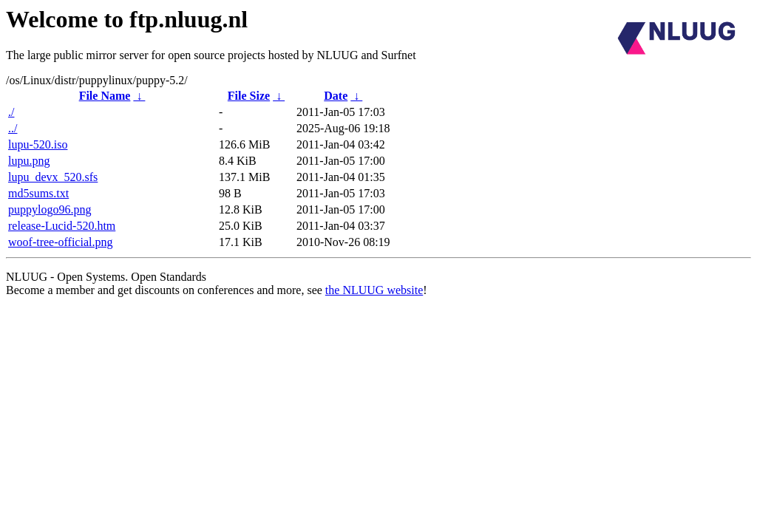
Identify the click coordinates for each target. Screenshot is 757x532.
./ (11, 112)
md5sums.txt (38, 193)
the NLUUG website (374, 290)
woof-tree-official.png (60, 242)
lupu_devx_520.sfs (53, 177)
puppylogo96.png (50, 209)
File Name (105, 96)
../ (13, 128)
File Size (249, 96)
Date (336, 96)
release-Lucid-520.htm (62, 226)
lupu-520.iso (38, 144)
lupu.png (29, 161)
